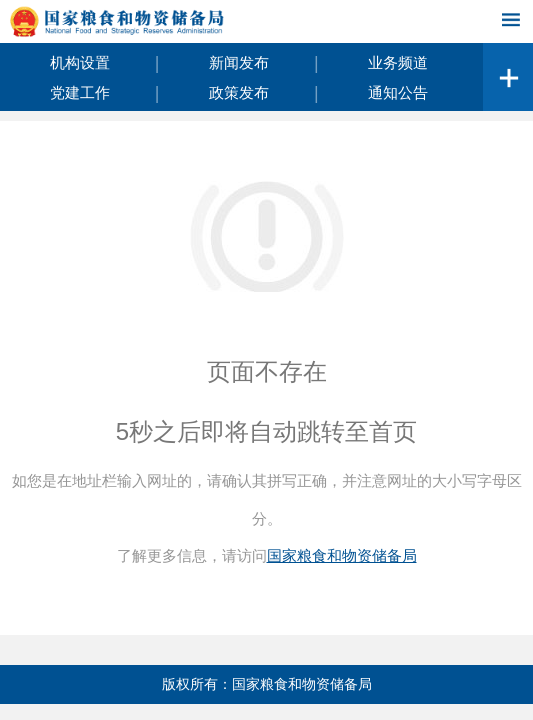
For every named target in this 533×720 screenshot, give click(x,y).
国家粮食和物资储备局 (342, 555)
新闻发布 (239, 62)
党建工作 (80, 92)
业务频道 (398, 62)
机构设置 (80, 62)
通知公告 (398, 92)
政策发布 (239, 92)
